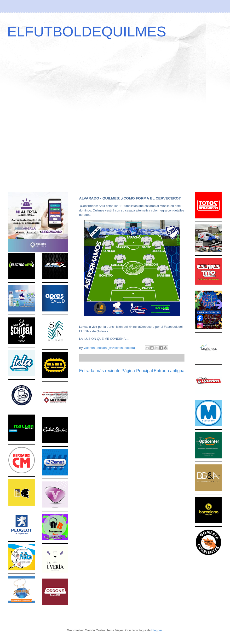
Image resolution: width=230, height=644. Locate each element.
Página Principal (137, 371)
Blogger (157, 630)
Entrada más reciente (100, 371)
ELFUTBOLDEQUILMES (87, 32)
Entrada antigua (169, 371)
